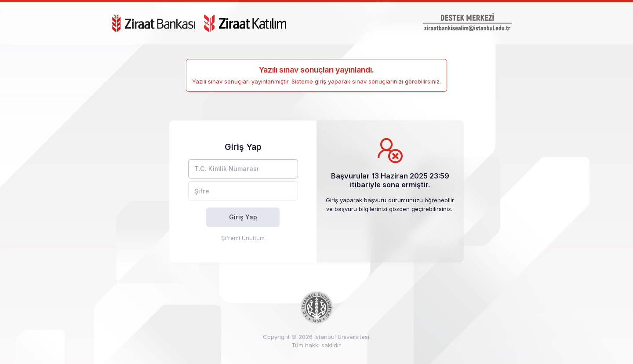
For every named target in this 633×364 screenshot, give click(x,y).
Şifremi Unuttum (243, 238)
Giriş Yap (243, 217)
